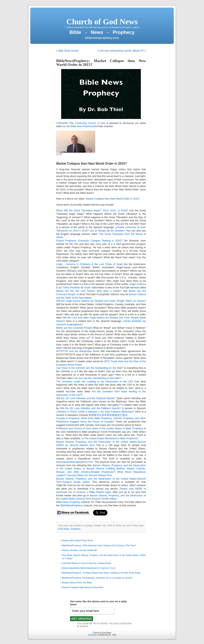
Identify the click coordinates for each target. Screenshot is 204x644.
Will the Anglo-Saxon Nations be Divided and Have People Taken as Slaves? (101, 301)
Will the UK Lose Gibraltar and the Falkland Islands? (86, 398)
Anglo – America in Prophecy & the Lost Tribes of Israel (89, 264)
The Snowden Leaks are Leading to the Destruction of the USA (95, 382)
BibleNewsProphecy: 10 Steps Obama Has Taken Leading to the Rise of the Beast (101, 573)
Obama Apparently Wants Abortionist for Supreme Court (89, 568)
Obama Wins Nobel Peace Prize (78, 540)
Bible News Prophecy (68, 502)
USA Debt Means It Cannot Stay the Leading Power (87, 563)
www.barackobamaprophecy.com (75, 462)
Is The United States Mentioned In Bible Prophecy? (110, 438)
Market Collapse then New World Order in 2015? (92, 164)
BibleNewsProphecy (72, 506)
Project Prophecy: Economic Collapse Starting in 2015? (89, 241)
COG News (64, 529)
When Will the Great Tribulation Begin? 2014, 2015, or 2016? (92, 211)
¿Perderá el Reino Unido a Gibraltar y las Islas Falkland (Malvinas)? (95, 412)
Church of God (90, 123)
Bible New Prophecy (82, 126)
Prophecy (76, 529)
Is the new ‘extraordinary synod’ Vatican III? (121, 51)
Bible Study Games (68, 51)
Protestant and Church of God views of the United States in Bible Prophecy (100, 428)
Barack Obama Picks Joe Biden (77, 583)
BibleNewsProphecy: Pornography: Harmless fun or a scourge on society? (97, 578)
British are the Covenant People (75, 328)
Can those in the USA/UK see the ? (90, 368)
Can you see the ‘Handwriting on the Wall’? (97, 378)
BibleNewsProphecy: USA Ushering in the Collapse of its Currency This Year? (99, 545)
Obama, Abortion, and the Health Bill (79, 550)
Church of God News (102, 22)
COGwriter (62, 123)
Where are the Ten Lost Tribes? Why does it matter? (89, 291)
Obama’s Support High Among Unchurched (83, 587)
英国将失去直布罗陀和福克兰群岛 (108, 415)
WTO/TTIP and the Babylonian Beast (78, 351)
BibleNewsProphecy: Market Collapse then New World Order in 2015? (101, 63)
